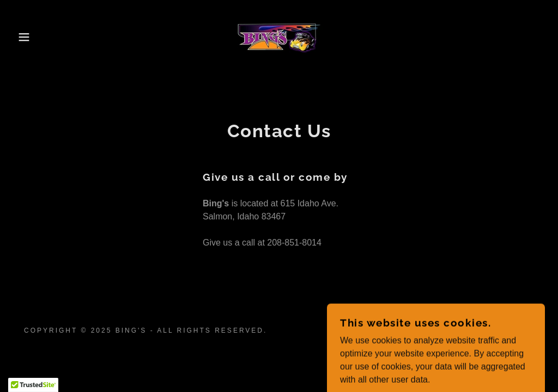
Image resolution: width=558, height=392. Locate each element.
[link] (279, 36)
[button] (28, 37)
